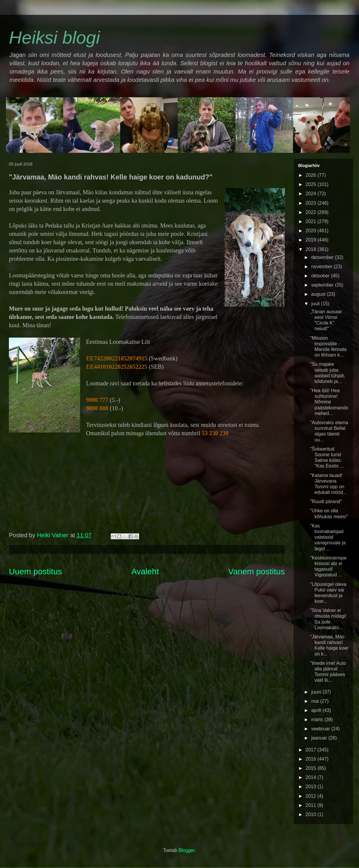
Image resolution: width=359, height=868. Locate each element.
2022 (312, 212)
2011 (312, 805)
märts (318, 720)
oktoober (321, 276)
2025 (312, 184)
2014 (312, 777)
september (323, 285)
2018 (312, 249)
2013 (312, 787)
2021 (312, 221)
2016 (312, 759)
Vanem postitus (256, 571)
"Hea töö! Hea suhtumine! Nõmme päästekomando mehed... (329, 402)
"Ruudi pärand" (326, 501)
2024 (312, 194)
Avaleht (145, 571)
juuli (316, 304)
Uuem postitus (35, 571)
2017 (312, 750)
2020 (312, 231)
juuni (317, 692)
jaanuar (320, 738)
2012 (312, 796)
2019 (312, 240)
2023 (312, 203)
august (319, 294)
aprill (317, 710)
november (323, 267)
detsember (323, 257)
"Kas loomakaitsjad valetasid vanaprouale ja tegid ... (328, 537)
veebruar (321, 729)
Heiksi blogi (54, 38)
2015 (312, 768)
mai (316, 701)
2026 (312, 175)
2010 (312, 814)
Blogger (187, 850)
